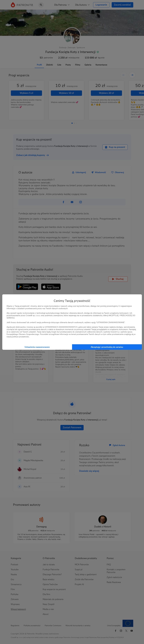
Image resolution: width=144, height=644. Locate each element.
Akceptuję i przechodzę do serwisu (107, 347)
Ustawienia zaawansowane (37, 347)
